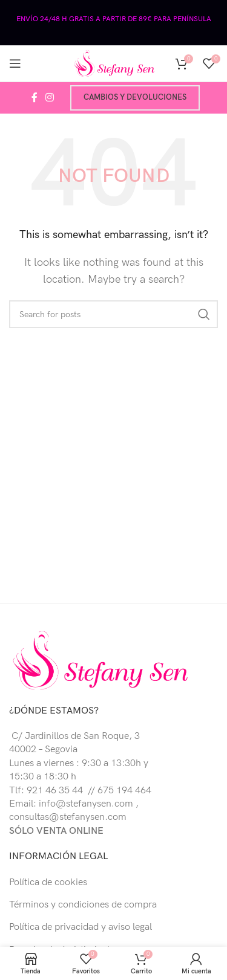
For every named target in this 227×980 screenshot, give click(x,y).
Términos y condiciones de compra (83, 905)
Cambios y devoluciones (135, 97)
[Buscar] (113, 314)
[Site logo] (114, 63)
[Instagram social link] (50, 98)
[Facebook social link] (34, 98)
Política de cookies (48, 882)
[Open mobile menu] (15, 63)
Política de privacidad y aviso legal (81, 927)
